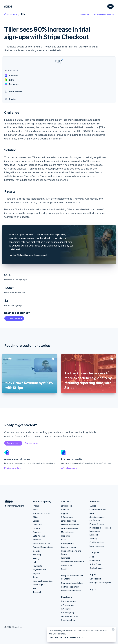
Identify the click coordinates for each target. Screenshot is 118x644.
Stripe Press (95, 564)
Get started (14, 443)
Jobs (92, 557)
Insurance (66, 558)
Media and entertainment (73, 562)
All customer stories (104, 15)
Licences (94, 535)
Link (35, 562)
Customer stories (98, 509)
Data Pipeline (39, 536)
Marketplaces (68, 532)
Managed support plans (100, 582)
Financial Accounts (41, 543)
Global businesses (70, 528)
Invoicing (37, 555)
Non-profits (67, 565)
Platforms (66, 536)
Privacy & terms (97, 524)
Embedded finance (70, 521)
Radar (35, 577)
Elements (37, 540)
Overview (85, 15)
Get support (95, 579)
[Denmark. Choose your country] (14, 506)
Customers (11, 14)
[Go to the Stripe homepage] (8, 502)
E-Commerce (67, 517)
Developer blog (68, 620)
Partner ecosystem (70, 587)
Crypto (64, 513)
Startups (65, 509)
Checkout (37, 525)
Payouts (37, 573)
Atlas (35, 509)
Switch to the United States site (66, 637)
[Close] (113, 630)
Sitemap (93, 538)
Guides (93, 506)
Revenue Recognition (43, 581)
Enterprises (67, 506)
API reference (69, 468)
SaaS (64, 540)
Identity (36, 551)
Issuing (36, 558)
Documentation (68, 601)
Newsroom (95, 560)
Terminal (37, 592)
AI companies (67, 543)
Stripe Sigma (39, 585)
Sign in (94, 589)
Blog (92, 513)
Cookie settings (97, 542)
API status (66, 609)
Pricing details (13, 468)
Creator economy (69, 547)
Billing (35, 517)
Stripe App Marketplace (72, 583)
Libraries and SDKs (70, 616)
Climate (36, 528)
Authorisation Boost (42, 513)
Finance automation (70, 525)
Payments (38, 566)
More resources (97, 546)
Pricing (36, 506)
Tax (35, 588)
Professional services (71, 590)
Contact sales (14, 318)
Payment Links (40, 570)
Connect (37, 532)
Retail (64, 569)
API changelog (68, 612)
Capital (36, 521)
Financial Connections (43, 547)
